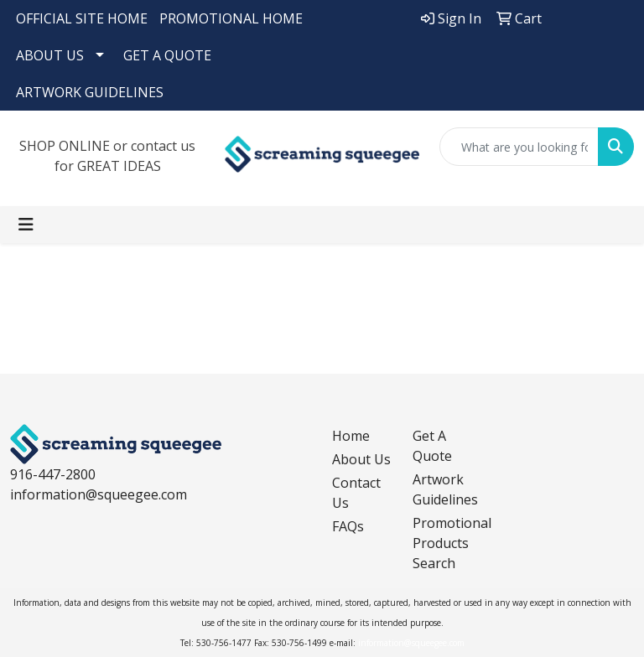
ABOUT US (50, 55)
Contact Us (356, 493)
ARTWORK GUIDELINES (90, 92)
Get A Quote (432, 446)
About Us (361, 459)
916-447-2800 (53, 474)
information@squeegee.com (99, 494)
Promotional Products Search (443, 543)
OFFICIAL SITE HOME (82, 18)
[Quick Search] (519, 147)
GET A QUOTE (167, 55)
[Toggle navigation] (26, 225)
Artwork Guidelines (443, 489)
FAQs (348, 526)
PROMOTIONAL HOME (231, 18)
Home (351, 436)
